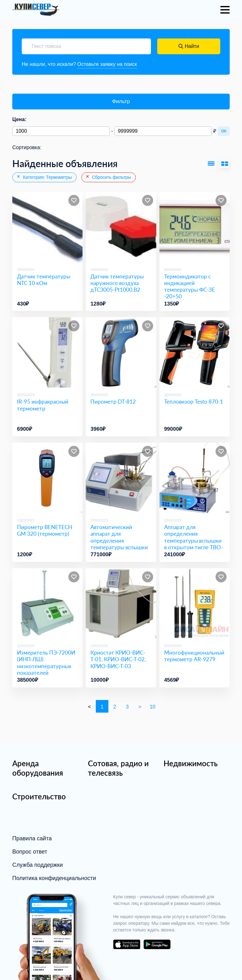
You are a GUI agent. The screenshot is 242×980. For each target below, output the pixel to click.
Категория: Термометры (44, 177)
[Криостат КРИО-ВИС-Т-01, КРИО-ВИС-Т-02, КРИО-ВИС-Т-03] (121, 603)
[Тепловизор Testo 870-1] (195, 352)
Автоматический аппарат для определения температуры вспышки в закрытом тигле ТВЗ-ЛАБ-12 (119, 544)
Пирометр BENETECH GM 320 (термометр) (45, 530)
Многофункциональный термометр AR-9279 (194, 656)
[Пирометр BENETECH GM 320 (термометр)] (47, 478)
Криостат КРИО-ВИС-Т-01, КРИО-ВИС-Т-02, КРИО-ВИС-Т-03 (118, 659)
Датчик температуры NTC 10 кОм (44, 280)
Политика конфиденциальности (54, 878)
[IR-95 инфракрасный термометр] (47, 352)
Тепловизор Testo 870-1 (194, 402)
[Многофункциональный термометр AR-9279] (195, 603)
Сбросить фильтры (108, 177)
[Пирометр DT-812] (121, 352)
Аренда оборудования (38, 768)
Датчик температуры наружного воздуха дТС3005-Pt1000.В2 (117, 283)
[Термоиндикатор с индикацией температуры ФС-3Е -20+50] (195, 227)
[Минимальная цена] (61, 131)
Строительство (39, 796)
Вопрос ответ (30, 852)
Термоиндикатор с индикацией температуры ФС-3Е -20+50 (190, 286)
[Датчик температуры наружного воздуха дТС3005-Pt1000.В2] (121, 227)
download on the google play (157, 944)
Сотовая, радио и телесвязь (118, 768)
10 (153, 707)
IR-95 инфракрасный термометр (43, 405)
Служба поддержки (37, 865)
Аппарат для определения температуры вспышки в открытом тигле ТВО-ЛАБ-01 (193, 540)
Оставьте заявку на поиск (107, 64)
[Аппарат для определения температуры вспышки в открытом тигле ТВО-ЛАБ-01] (195, 478)
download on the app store (127, 944)
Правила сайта (32, 838)
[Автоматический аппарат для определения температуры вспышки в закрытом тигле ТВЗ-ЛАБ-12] (121, 478)
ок (224, 131)
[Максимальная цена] (163, 131)
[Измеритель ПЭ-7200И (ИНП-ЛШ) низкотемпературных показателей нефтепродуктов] (47, 603)
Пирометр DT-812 (113, 402)
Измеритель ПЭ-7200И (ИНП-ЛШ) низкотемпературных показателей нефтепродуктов (46, 666)
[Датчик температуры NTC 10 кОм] (47, 227)
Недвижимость (191, 763)
